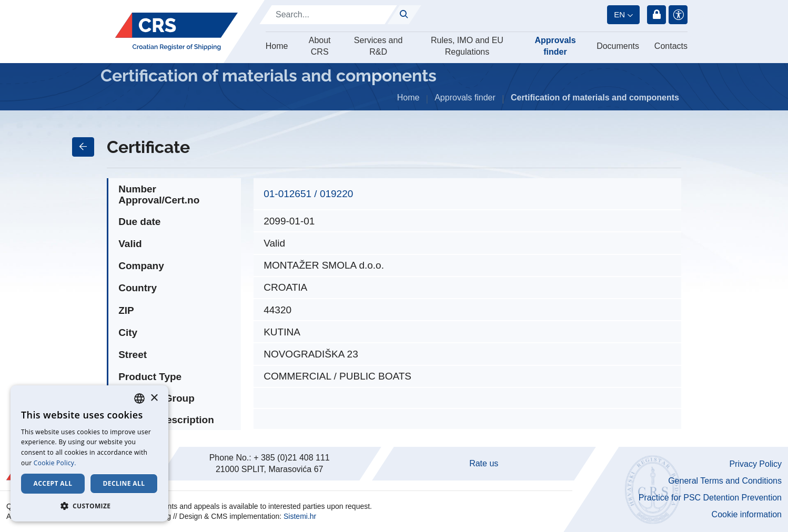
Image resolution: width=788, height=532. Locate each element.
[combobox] (139, 398)
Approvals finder (555, 46)
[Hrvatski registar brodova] (176, 32)
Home (277, 46)
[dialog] (89, 453)
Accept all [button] (53, 483)
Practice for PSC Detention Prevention (710, 498)
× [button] (154, 398)
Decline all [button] (124, 483)
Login (656, 15)
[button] (89, 506)
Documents (618, 46)
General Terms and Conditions (725, 481)
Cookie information (747, 514)
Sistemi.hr (300, 516)
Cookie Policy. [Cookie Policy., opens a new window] (55, 463)
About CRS (320, 46)
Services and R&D (378, 46)
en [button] (619, 14)
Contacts (671, 46)
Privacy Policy (755, 464)
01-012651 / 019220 (308, 194)
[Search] (328, 15)
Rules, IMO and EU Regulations (467, 46)
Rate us (484, 463)
